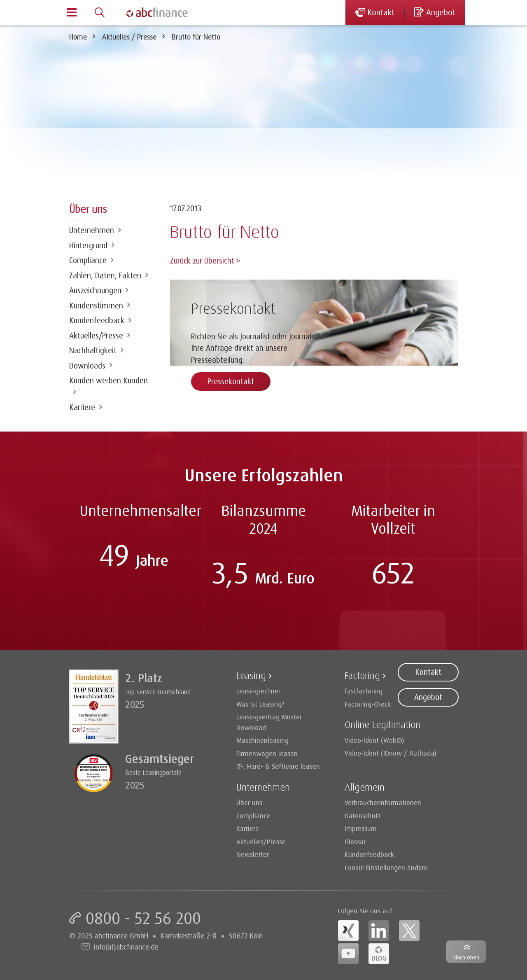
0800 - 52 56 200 (143, 918)
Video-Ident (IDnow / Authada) (391, 753)
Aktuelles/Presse (96, 336)
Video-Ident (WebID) (374, 740)
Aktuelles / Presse (129, 37)
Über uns (249, 802)
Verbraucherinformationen (383, 802)
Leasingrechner (258, 691)
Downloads (87, 366)
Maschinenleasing (262, 740)
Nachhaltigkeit (93, 350)
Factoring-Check (368, 704)
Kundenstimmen (96, 306)
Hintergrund (88, 245)
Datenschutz (363, 815)
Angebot (428, 697)
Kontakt (428, 672)
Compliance (88, 260)
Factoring (362, 675)
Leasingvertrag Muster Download (269, 722)
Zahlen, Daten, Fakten (105, 275)
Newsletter (253, 854)
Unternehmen (92, 230)
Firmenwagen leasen (267, 753)
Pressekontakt (231, 380)
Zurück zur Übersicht (202, 261)
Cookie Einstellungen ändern (386, 867)
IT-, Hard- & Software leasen (278, 766)
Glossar (355, 841)
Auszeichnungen (95, 290)
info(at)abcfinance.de (126, 947)
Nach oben (466, 957)
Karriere (82, 407)
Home (78, 37)
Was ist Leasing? (260, 704)
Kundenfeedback (97, 320)
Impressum (361, 828)
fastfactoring (364, 691)
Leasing (251, 675)
